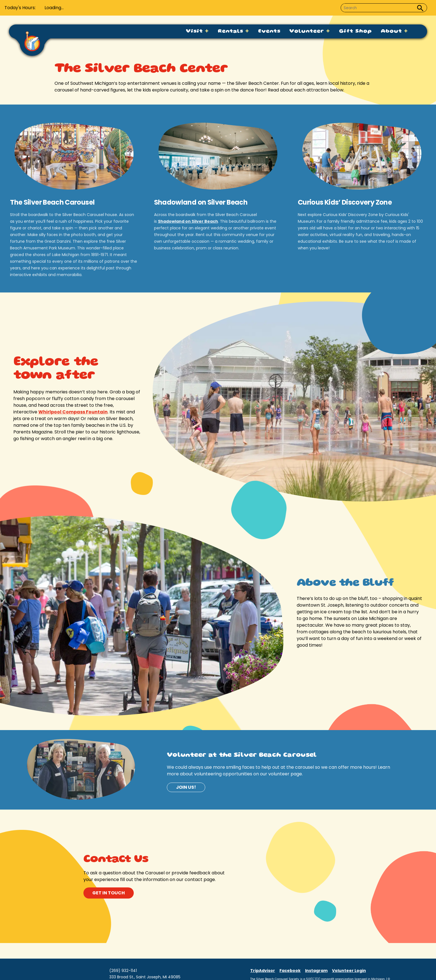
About (394, 31)
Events (269, 31)
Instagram (316, 971)
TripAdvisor (263, 971)
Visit (197, 31)
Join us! (186, 787)
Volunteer (310, 31)
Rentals (233, 31)
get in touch (109, 893)
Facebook (290, 971)
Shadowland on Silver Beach (188, 221)
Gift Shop (355, 31)
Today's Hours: (20, 8)
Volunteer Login (349, 971)
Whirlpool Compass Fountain (73, 412)
